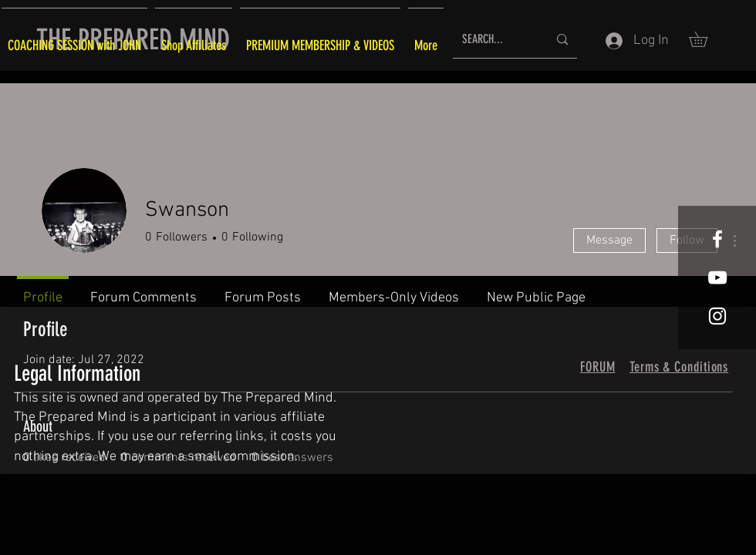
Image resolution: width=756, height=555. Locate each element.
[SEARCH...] (493, 40)
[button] (705, 39)
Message (609, 240)
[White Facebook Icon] (717, 239)
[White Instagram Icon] (717, 316)
